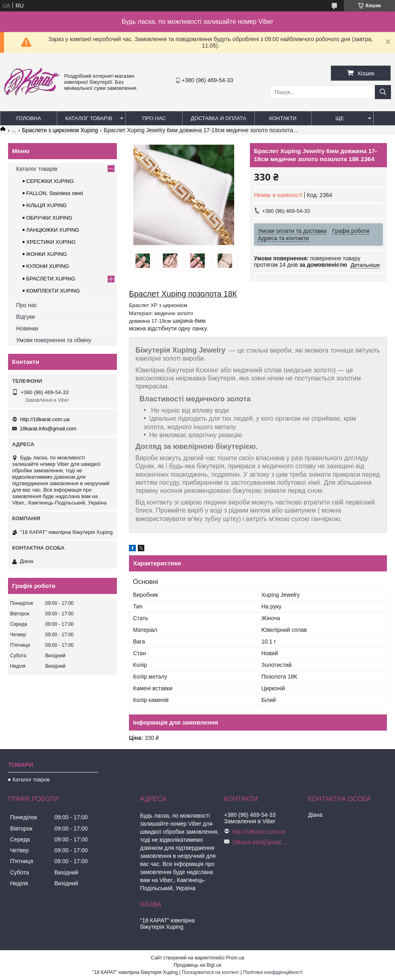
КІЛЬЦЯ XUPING (47, 205)
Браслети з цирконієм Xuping (60, 130)
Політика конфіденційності (273, 972)
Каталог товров (31, 780)
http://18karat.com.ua (45, 419)
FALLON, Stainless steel (55, 193)
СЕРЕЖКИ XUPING (50, 181)
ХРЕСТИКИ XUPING (51, 242)
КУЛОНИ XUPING (48, 266)
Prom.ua (235, 958)
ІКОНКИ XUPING (47, 254)
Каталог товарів (89, 118)
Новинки (27, 328)
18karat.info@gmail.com (48, 429)
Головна (29, 118)
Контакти (283, 118)
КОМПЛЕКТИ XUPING (53, 291)
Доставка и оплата (218, 118)
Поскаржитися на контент (210, 972)
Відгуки (26, 317)
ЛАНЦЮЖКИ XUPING (53, 230)
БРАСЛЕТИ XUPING (51, 279)
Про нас (154, 118)
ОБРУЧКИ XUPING (49, 218)
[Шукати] (383, 92)
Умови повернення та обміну (54, 340)
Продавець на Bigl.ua (197, 965)
